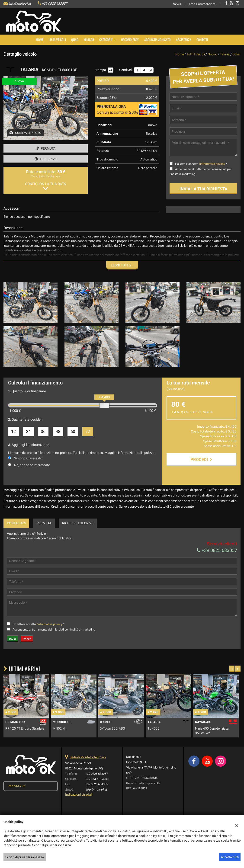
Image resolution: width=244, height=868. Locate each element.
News (177, 4)
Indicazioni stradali (79, 794)
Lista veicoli (57, 40)
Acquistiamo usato (157, 40)
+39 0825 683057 (55, 3)
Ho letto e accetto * (201, 164)
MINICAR (89, 40)
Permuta (46, 148)
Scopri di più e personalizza (25, 857)
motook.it (16, 786)
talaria (225, 54)
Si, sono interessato (28, 458)
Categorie (108, 40)
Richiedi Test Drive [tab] (78, 523)
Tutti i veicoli (196, 54)
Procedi (201, 460)
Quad (75, 40)
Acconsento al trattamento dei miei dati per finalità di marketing (54, 629)
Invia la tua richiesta (203, 189)
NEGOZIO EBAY (130, 40)
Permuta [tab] (44, 523)
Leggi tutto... (122, 265)
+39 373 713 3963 (97, 779)
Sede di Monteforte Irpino (88, 757)
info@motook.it (20, 3)
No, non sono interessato (32, 465)
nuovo (212, 54)
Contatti (202, 40)
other (236, 54)
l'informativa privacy (212, 164)
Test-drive (46, 159)
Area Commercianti (202, 4)
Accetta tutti (230, 857)
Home (40, 40)
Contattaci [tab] (16, 523)
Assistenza (184, 40)
